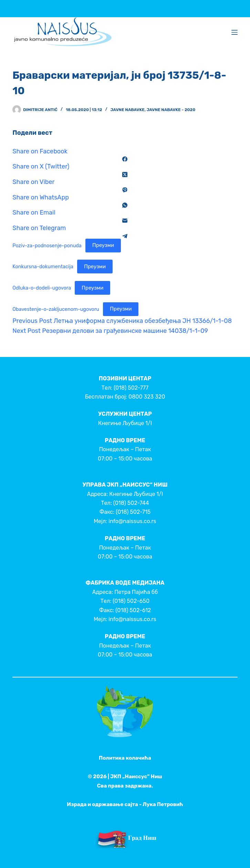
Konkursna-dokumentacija (43, 267)
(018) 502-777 (131, 388)
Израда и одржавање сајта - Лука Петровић (125, 804)
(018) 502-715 (133, 512)
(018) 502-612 (133, 610)
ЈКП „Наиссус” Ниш (136, 777)
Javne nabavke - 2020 (171, 110)
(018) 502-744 (131, 503)
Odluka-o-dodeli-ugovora (42, 288)
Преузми (103, 245)
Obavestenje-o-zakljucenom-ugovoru (56, 309)
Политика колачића (125, 758)
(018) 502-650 (131, 601)
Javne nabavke (128, 110)
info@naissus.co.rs (132, 521)
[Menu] (235, 32)
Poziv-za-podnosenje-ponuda (47, 245)
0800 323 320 (147, 397)
